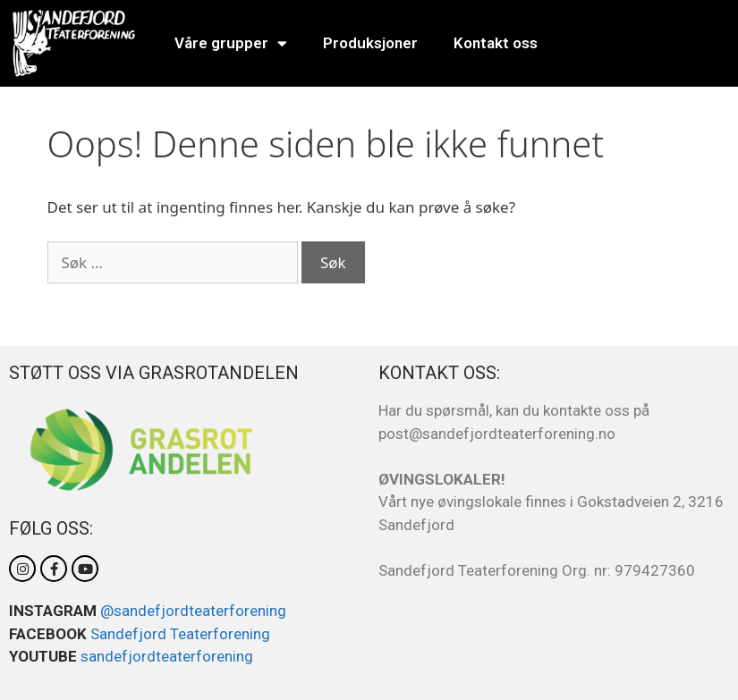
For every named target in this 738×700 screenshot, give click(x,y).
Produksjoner (370, 43)
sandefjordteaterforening (167, 656)
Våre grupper (231, 43)
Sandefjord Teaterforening (180, 634)
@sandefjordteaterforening (193, 611)
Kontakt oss (496, 43)
